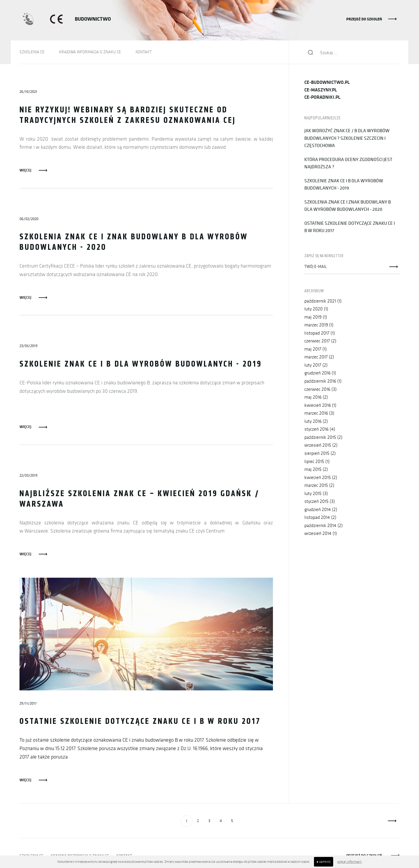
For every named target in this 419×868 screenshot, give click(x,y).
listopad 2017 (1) (320, 333)
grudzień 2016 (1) (320, 373)
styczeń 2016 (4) (320, 430)
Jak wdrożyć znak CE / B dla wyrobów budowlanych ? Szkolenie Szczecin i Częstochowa (347, 138)
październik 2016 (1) (323, 381)
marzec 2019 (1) (319, 325)
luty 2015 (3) (316, 494)
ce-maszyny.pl (321, 90)
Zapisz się (394, 267)
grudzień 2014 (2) (321, 510)
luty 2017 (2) (316, 365)
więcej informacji (349, 862)
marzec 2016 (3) (319, 413)
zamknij (324, 861)
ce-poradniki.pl (322, 97)
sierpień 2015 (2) (320, 454)
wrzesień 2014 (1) (321, 534)
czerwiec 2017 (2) (320, 341)
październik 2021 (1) (323, 301)
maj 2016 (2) (316, 397)
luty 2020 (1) (316, 309)
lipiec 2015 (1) (317, 462)
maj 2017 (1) (316, 349)
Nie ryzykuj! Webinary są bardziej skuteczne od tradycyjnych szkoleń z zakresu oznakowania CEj (128, 115)
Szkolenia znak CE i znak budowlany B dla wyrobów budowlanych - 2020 (134, 243)
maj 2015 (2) (316, 470)
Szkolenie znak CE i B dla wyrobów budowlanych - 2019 (141, 365)
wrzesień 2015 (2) (321, 446)
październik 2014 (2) (324, 526)
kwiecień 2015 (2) (321, 478)
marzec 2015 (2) (319, 486)
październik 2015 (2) (323, 437)
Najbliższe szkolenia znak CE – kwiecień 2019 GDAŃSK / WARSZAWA (140, 499)
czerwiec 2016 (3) (321, 389)
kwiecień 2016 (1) (320, 405)
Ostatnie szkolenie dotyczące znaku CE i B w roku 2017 (141, 722)
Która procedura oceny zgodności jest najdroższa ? (348, 163)
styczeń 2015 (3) (320, 502)
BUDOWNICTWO (93, 19)
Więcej (25, 170)
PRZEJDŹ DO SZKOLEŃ (364, 19)
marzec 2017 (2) (319, 357)
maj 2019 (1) (316, 317)
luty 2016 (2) (316, 421)
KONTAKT (144, 52)
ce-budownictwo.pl (327, 82)
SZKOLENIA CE (32, 52)
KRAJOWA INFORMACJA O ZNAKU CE (90, 52)
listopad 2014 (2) (320, 518)
